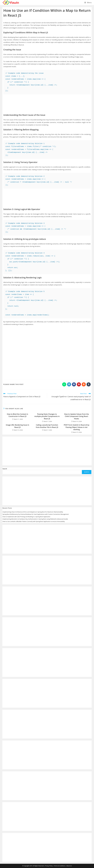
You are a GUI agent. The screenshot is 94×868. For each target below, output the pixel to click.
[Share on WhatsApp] (64, 384)
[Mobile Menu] (88, 3)
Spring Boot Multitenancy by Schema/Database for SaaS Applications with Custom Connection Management (36, 514)
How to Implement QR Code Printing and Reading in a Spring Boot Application (26, 517)
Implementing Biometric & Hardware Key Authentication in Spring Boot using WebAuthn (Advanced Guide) (35, 519)
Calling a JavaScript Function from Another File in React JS (47, 426)
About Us (69, 866)
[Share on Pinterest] (79, 384)
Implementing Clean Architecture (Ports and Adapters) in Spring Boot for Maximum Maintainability (33, 512)
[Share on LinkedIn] (69, 384)
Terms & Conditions (60, 866)
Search (5, 469)
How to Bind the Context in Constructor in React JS (17, 415)
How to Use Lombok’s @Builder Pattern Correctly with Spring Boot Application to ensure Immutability (34, 521)
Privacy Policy (49, 866)
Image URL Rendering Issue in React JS (18, 426)
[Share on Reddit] (84, 384)
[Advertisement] (47, 102)
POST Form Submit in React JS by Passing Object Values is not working (77, 427)
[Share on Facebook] (74, 384)
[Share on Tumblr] (89, 384)
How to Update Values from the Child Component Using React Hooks (77, 416)
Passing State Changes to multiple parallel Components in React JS (47, 416)
